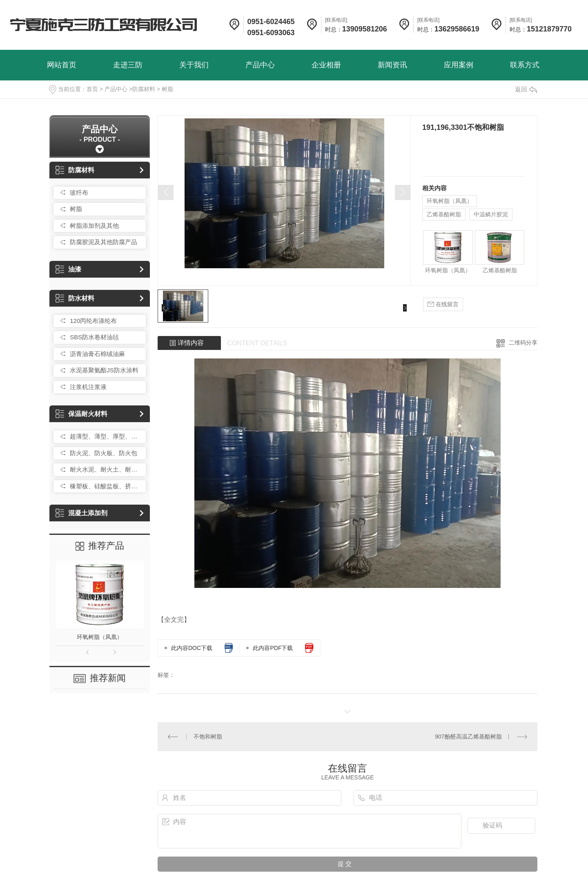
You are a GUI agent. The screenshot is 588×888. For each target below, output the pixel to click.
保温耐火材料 (81, 414)
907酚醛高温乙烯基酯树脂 (468, 737)
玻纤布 (79, 193)
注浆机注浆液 (88, 387)
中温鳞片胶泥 (491, 214)
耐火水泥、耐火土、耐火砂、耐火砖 (106, 469)
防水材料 (75, 298)
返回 (526, 89)
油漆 (68, 269)
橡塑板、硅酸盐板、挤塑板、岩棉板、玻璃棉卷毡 (106, 486)
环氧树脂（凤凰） (100, 637)
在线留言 (443, 304)
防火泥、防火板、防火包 (104, 453)
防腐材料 (144, 89)
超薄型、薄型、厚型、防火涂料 (106, 436)
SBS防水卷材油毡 (94, 337)
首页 (92, 89)
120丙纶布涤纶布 (93, 321)
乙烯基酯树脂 (444, 214)
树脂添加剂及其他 (94, 226)
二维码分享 (523, 343)
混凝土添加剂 (81, 513)
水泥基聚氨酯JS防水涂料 (104, 370)
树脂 (167, 89)
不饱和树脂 (208, 737)
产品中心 (116, 89)
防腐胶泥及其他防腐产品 (104, 242)
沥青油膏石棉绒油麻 (97, 354)
